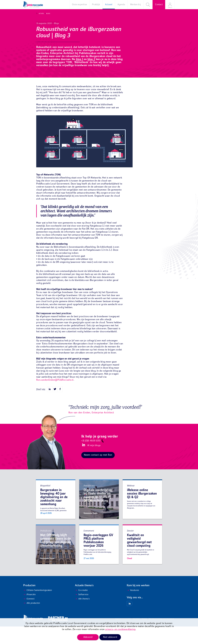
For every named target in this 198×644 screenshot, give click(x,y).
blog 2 (113, 72)
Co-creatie (81, 608)
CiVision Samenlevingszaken (38, 608)
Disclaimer (136, 637)
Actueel (40, 14)
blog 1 (100, 72)
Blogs (47, 14)
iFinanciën (29, 612)
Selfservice (82, 612)
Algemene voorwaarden (123, 637)
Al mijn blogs (94, 463)
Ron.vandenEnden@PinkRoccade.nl (55, 398)
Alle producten (32, 621)
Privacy (144, 637)
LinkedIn (83, 462)
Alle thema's (82, 616)
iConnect (29, 616)
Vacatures (133, 608)
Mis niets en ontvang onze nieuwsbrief (161, 637)
